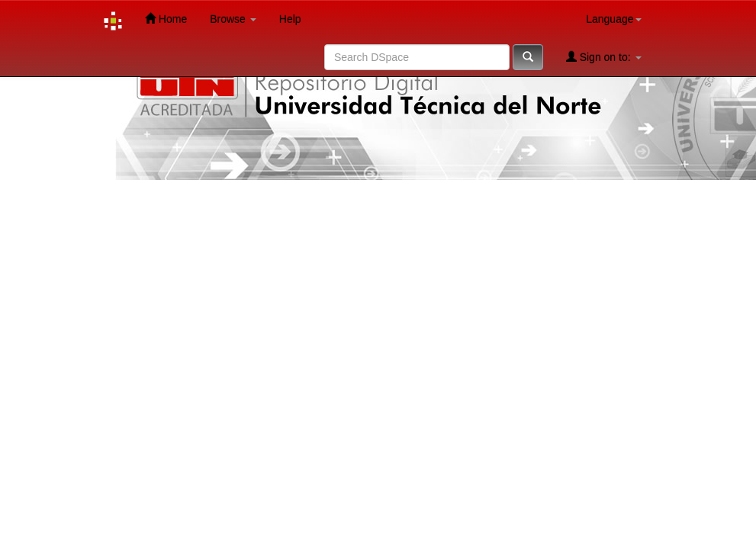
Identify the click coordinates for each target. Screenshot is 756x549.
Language (613, 19)
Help (290, 19)
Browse (233, 19)
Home (166, 19)
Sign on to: (604, 57)
